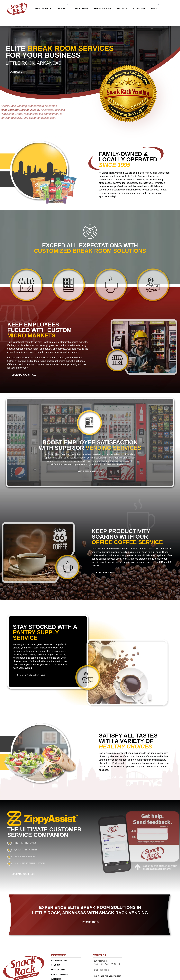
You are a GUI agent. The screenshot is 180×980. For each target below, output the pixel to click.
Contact (48, 18)
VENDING (63, 8)
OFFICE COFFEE (81, 8)
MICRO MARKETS (44, 8)
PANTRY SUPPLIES (102, 8)
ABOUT (155, 8)
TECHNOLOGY (139, 8)
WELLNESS (121, 8)
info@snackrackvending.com (107, 976)
